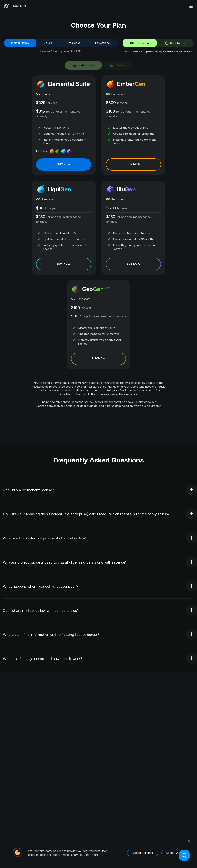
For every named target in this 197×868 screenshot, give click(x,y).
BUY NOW (64, 164)
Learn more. (91, 853)
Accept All (173, 851)
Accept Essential (143, 851)
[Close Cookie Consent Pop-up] (189, 841)
